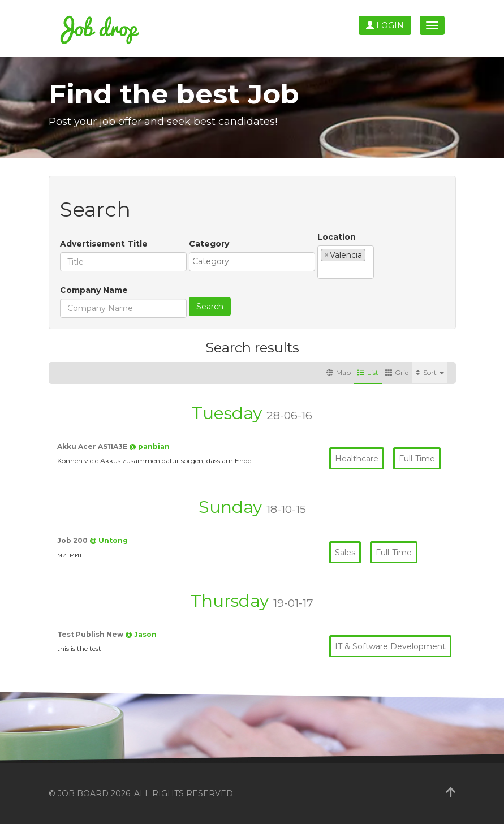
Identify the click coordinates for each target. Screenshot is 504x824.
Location (337, 237)
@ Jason (141, 634)
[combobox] (252, 262)
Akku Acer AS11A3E (93, 446)
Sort (430, 372)
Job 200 (73, 540)
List (368, 372)
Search (210, 307)
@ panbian (149, 446)
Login (385, 25)
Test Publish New (91, 634)
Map (339, 372)
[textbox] (255, 261)
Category (209, 244)
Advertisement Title (104, 244)
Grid (397, 372)
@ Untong (109, 540)
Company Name (94, 290)
